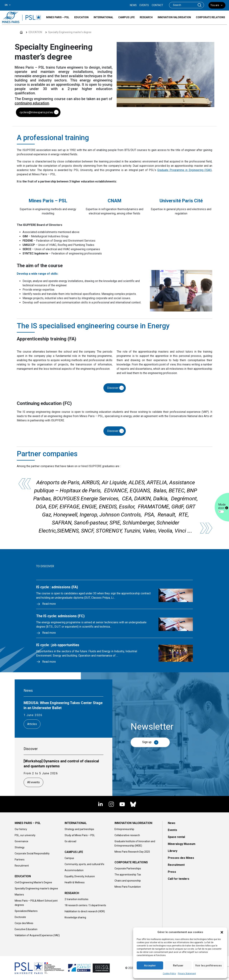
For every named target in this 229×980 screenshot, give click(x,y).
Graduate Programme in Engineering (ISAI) (184, 170)
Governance (21, 841)
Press (172, 872)
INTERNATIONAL (76, 823)
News (172, 823)
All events (33, 782)
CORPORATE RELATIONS (131, 862)
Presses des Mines (181, 858)
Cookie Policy (169, 974)
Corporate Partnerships (128, 868)
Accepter (150, 966)
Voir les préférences (208, 966)
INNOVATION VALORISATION (133, 823)
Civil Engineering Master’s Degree (33, 882)
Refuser (178, 966)
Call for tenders (179, 879)
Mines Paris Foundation (128, 887)
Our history (21, 829)
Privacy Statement (187, 974)
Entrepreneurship (124, 829)
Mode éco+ (223, 506)
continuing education (32, 103)
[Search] (182, 5)
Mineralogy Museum (182, 844)
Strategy (20, 847)
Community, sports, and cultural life (84, 864)
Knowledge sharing (75, 917)
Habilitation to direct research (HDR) (85, 911)
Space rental (176, 837)
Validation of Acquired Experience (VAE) (37, 935)
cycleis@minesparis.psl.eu (36, 112)
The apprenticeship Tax (128, 875)
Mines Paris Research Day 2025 (132, 852)
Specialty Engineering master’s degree (70, 32)
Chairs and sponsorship (128, 881)
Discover (113, 388)
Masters (19, 895)
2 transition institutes (76, 899)
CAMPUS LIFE (74, 852)
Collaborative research (127, 835)
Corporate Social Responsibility (32, 853)
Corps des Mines (24, 923)
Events (172, 830)
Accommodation (74, 870)
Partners (20, 860)
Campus (69, 858)
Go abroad (70, 841)
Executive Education (26, 929)
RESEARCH (72, 893)
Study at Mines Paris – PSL (80, 835)
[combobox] (10, 5)
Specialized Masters (26, 911)
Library (173, 851)
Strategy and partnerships (79, 829)
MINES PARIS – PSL (28, 823)
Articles (32, 724)
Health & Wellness (75, 882)
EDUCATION (35, 32)
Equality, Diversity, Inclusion (80, 876)
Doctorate (20, 917)
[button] (222, 932)
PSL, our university (25, 835)
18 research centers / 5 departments (85, 905)
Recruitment (22, 866)
